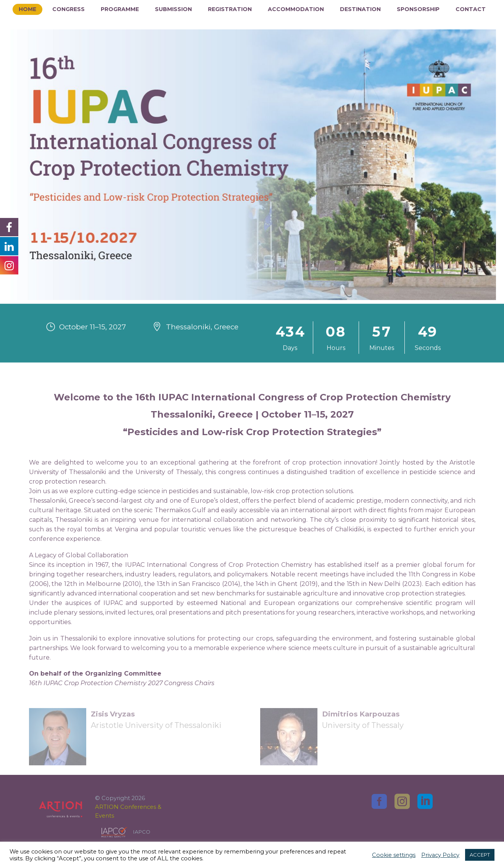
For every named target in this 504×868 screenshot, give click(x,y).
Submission (173, 9)
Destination (360, 9)
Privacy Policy (440, 855)
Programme (120, 9)
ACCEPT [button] (480, 855)
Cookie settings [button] (394, 855)
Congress (68, 9)
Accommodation (296, 9)
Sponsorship (418, 9)
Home (27, 9)
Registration (230, 9)
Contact (471, 9)
